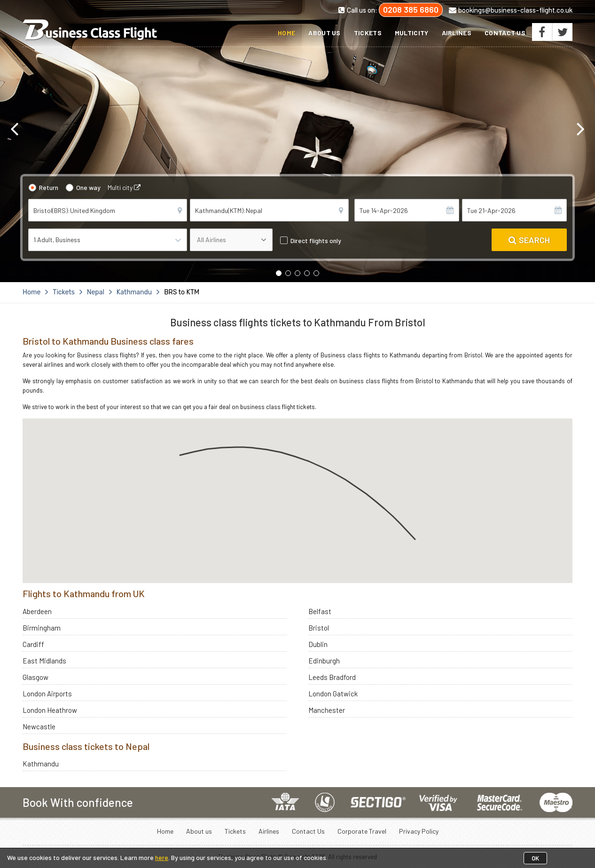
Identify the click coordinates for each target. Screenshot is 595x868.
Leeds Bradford (332, 677)
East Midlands (44, 661)
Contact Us (505, 33)
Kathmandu (41, 764)
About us (324, 33)
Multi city (124, 187)
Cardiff (33, 644)
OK (535, 858)
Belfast (320, 611)
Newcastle (39, 726)
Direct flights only (316, 241)
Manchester (327, 710)
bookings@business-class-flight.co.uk (511, 10)
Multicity (412, 33)
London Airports (47, 694)
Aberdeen (37, 611)
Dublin (318, 644)
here (162, 857)
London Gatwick (333, 694)
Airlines (457, 33)
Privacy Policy (419, 831)
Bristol (319, 628)
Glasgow (35, 677)
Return (49, 187)
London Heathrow (50, 710)
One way (88, 187)
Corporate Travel (362, 831)
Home (286, 33)
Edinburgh (324, 661)
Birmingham (42, 628)
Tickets (368, 33)
